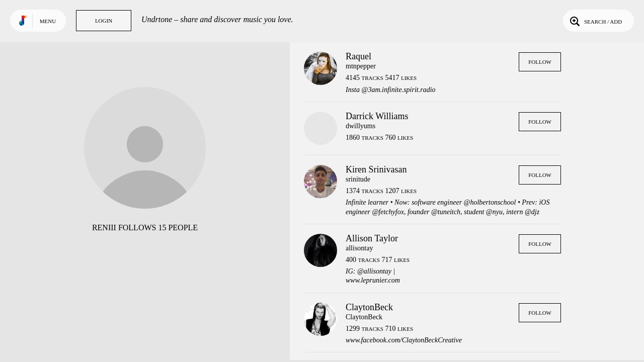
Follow (540, 62)
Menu (48, 21)
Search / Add (595, 21)
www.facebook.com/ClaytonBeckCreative (404, 340)
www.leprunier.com (373, 280)
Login (104, 21)
